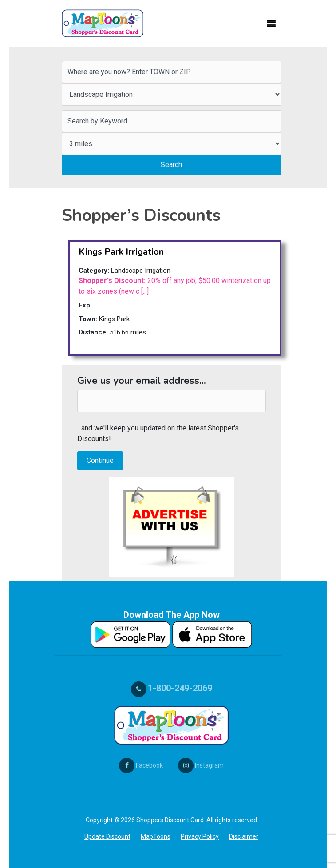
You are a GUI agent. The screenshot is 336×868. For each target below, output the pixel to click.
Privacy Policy (200, 836)
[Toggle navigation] (271, 24)
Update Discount (107, 836)
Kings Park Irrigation (121, 252)
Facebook (141, 765)
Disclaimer (244, 836)
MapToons (156, 836)
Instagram (201, 765)
